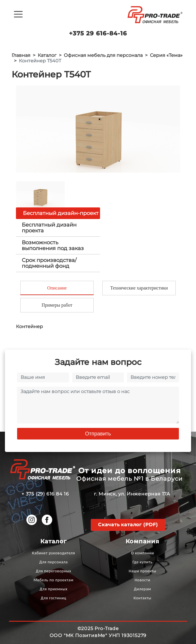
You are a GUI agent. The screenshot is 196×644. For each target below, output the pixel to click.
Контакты (143, 598)
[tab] (58, 228)
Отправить (98, 434)
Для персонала (54, 562)
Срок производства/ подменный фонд (49, 263)
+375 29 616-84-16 (98, 33)
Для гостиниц (54, 598)
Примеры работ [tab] (57, 305)
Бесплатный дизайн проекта (49, 228)
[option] (98, 129)
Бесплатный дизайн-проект (61, 213)
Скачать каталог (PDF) (128, 525)
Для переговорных (54, 571)
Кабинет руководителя (53, 553)
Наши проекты (143, 571)
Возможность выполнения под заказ (53, 245)
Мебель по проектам (54, 580)
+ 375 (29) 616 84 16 (45, 494)
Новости (142, 580)
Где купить (143, 562)
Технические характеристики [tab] (139, 288)
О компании (143, 553)
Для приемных (54, 589)
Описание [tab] (57, 288)
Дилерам (143, 589)
